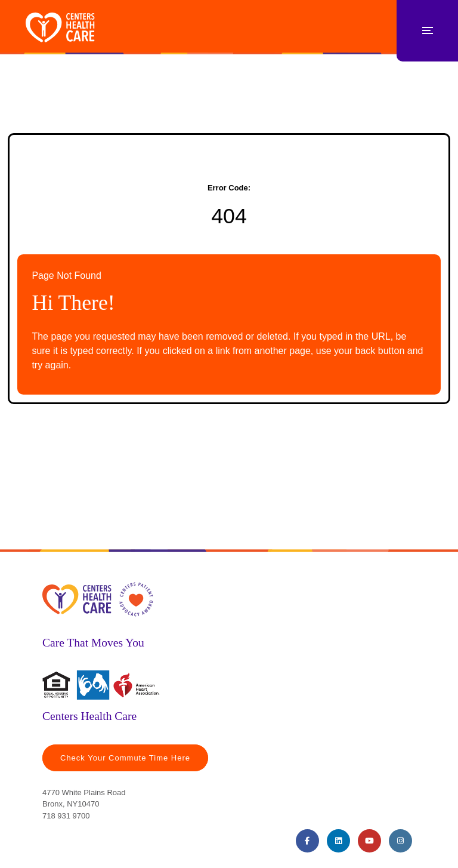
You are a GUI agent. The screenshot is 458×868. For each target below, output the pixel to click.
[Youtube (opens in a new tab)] (369, 841)
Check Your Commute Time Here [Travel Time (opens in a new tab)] (125, 758)
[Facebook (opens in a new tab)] (307, 841)
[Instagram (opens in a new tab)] (400, 841)
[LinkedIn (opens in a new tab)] (338, 841)
